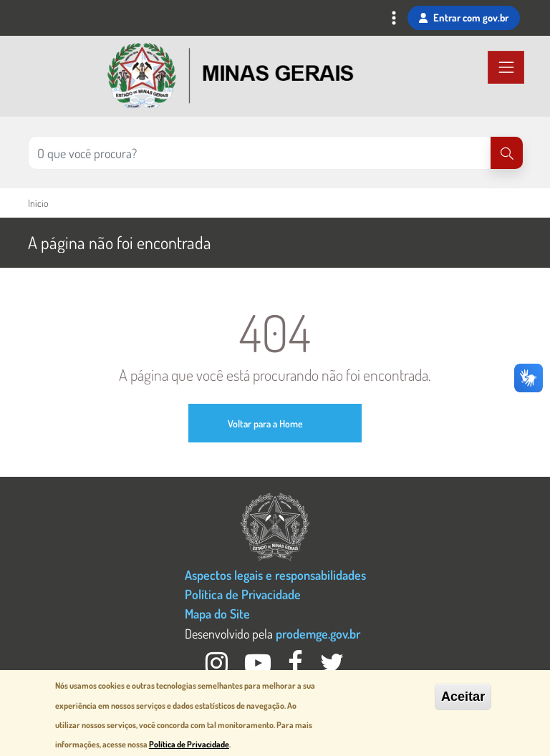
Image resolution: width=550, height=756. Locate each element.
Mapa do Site (217, 613)
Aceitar (463, 697)
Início (38, 203)
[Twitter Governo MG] (332, 667)
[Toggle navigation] (394, 20)
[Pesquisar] (507, 153)
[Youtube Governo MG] (259, 667)
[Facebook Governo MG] (297, 667)
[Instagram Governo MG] (218, 667)
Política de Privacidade (243, 594)
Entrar (464, 18)
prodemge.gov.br (318, 633)
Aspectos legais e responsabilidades (275, 575)
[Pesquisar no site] (260, 153)
